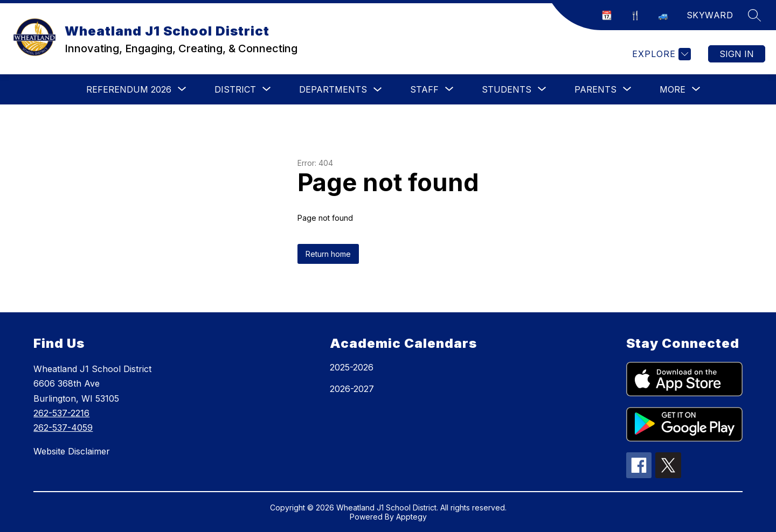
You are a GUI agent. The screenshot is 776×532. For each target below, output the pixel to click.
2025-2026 (352, 367)
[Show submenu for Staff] (424, 89)
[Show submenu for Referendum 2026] (129, 89)
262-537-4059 (63, 428)
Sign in (737, 54)
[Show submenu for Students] (507, 89)
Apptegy (411, 517)
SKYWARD (710, 15)
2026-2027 (352, 389)
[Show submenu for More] (673, 89)
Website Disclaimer (72, 451)
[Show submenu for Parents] (595, 89)
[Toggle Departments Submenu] (378, 90)
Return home (328, 254)
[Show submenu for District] (235, 89)
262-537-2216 (61, 413)
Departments (333, 89)
